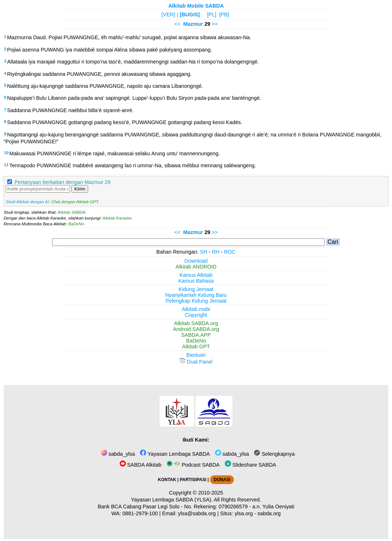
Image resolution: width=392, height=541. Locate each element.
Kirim (80, 189)
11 (6, 165)
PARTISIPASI (193, 480)
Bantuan (196, 355)
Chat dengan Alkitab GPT (75, 202)
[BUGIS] (190, 15)
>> (215, 24)
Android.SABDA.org (196, 329)
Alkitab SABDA (72, 212)
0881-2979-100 (140, 513)
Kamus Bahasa (196, 281)
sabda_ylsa (118, 454)
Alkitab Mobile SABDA (196, 6)
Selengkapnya (274, 454)
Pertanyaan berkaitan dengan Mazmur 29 (63, 182)
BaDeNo (76, 224)
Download (196, 261)
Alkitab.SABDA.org (196, 323)
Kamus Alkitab (196, 275)
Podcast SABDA (193, 465)
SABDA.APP (196, 335)
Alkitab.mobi (196, 309)
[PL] (212, 15)
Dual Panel (196, 362)
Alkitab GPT (196, 347)
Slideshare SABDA (251, 465)
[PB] (224, 15)
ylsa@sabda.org (197, 513)
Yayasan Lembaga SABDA (175, 454)
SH (203, 252)
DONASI (222, 480)
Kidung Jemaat (196, 289)
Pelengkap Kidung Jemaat (196, 301)
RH (216, 252)
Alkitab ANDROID (196, 267)
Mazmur (193, 24)
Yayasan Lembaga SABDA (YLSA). (172, 500)
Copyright (196, 315)
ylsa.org (244, 513)
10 (6, 153)
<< (177, 24)
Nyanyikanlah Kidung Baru (196, 295)
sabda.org (269, 513)
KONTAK (167, 480)
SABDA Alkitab (141, 465)
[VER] (168, 15)
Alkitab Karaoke (117, 218)
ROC (230, 252)
